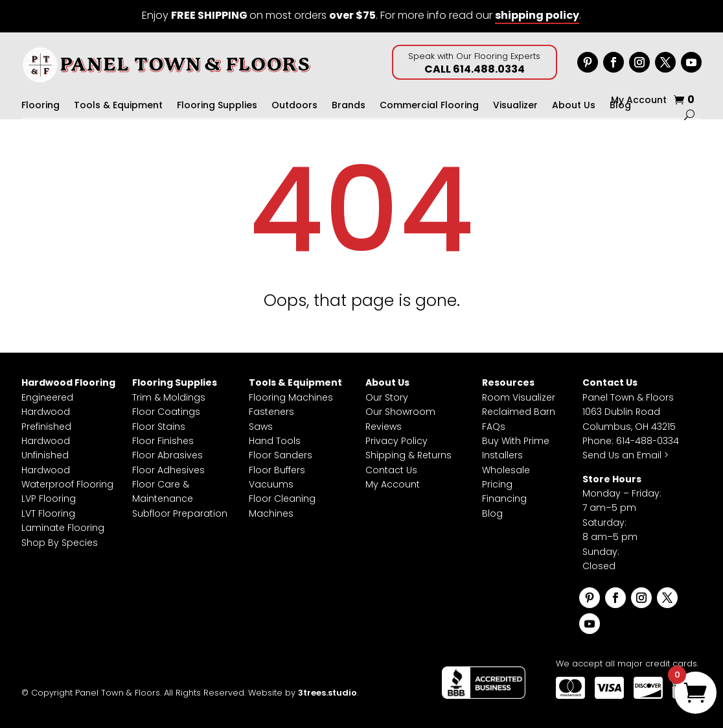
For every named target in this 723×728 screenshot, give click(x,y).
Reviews (384, 427)
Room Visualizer (519, 397)
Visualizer (515, 106)
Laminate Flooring (63, 528)
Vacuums (271, 484)
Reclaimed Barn (519, 412)
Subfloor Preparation (180, 513)
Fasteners (271, 412)
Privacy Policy (396, 441)
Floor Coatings (166, 412)
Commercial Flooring (429, 106)
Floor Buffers (277, 470)
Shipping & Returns (408, 455)
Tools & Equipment (118, 106)
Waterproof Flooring (67, 484)
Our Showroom (400, 412)
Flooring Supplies (217, 106)
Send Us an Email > (625, 455)
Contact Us (391, 470)
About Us (574, 106)
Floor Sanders (281, 455)
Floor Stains (159, 427)
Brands (349, 106)
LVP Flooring (49, 499)
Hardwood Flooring (68, 382)
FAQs (494, 427)
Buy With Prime (516, 441)
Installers (502, 455)
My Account (639, 101)
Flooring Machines (291, 397)
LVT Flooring (48, 513)
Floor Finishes (163, 441)
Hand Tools (275, 441)
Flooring (40, 106)
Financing (504, 499)
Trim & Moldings (169, 397)
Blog (492, 513)
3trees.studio (327, 693)
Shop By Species (60, 543)
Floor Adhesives (168, 470)
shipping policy (537, 15)
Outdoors (294, 106)
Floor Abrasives (167, 455)
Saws (261, 427)
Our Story (387, 397)
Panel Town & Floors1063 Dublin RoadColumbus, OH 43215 (629, 412)
